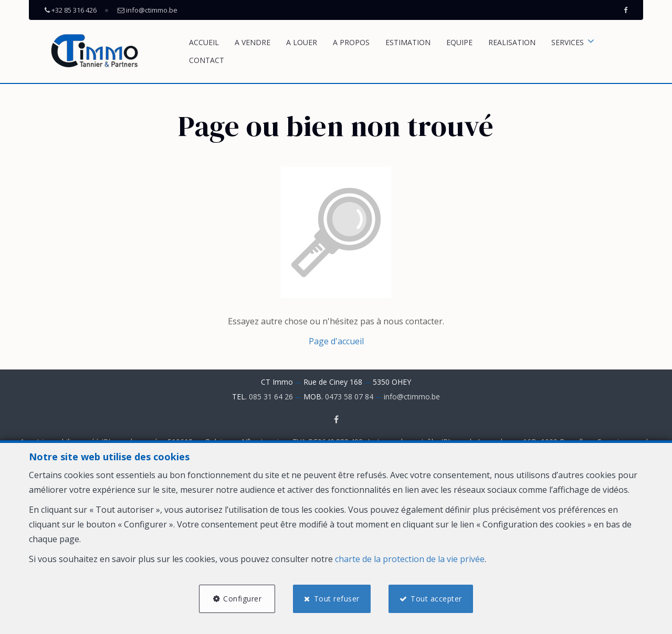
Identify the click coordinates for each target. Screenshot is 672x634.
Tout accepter (436, 599)
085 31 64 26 (271, 397)
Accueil (204, 42)
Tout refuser (337, 599)
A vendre (253, 42)
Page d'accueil (336, 341)
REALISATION (512, 42)
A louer (302, 42)
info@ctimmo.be (412, 397)
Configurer (242, 599)
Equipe (459, 42)
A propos (351, 42)
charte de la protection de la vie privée (410, 559)
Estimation (408, 42)
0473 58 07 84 (349, 397)
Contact (207, 60)
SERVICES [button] (568, 42)
